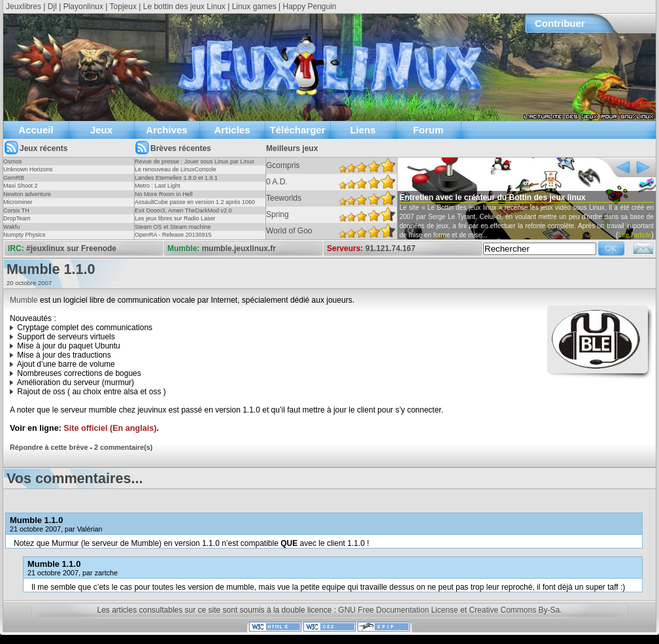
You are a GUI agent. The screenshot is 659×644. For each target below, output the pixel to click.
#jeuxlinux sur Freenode (71, 248)
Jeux (101, 130)
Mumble (24, 300)
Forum (429, 130)
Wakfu (11, 227)
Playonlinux (83, 7)
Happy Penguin (309, 7)
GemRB (14, 178)
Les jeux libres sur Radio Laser (175, 218)
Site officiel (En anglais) (110, 428)
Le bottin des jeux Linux (184, 7)
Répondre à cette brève (49, 447)
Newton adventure (27, 194)
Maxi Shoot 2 (21, 186)
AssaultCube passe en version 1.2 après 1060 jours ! (195, 206)
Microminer (18, 202)
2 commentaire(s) (123, 447)
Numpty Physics (25, 235)
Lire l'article (635, 235)
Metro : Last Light (158, 186)
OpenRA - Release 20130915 (173, 235)
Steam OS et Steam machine (173, 227)
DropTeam (17, 218)
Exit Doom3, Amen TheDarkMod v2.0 (183, 211)
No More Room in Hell (164, 194)
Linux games (254, 7)
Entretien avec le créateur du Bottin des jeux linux (493, 197)
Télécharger (297, 130)
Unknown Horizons (28, 169)
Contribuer (560, 23)
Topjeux (123, 7)
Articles (232, 130)
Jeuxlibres (24, 7)
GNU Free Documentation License (398, 610)
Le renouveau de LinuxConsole (176, 169)
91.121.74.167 (391, 248)
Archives (166, 130)
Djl (52, 7)
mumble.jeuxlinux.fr (239, 248)
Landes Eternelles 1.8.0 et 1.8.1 (176, 178)
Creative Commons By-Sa (514, 610)
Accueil (36, 130)
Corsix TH (16, 211)
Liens (363, 130)
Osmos (13, 161)
